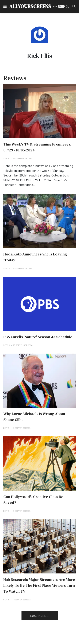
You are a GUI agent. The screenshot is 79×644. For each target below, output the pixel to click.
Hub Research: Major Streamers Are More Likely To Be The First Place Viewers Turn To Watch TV (39, 585)
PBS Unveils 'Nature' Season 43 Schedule (38, 337)
